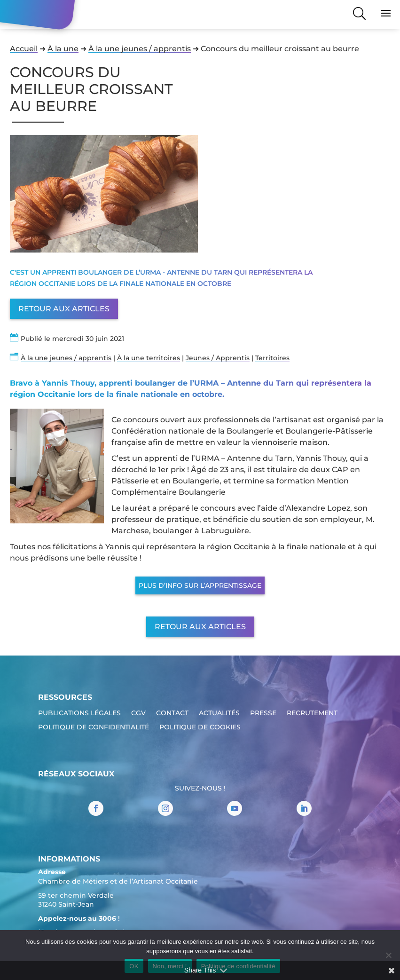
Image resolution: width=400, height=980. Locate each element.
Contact (172, 713)
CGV (138, 713)
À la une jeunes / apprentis (140, 49)
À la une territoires (149, 358)
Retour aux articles (64, 309)
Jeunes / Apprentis (218, 358)
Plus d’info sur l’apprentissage (200, 585)
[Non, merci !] (388, 955)
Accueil (24, 49)
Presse (263, 713)
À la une (63, 49)
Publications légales (79, 713)
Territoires (272, 358)
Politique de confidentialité (94, 727)
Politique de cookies (200, 727)
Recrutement (312, 713)
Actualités (219, 713)
